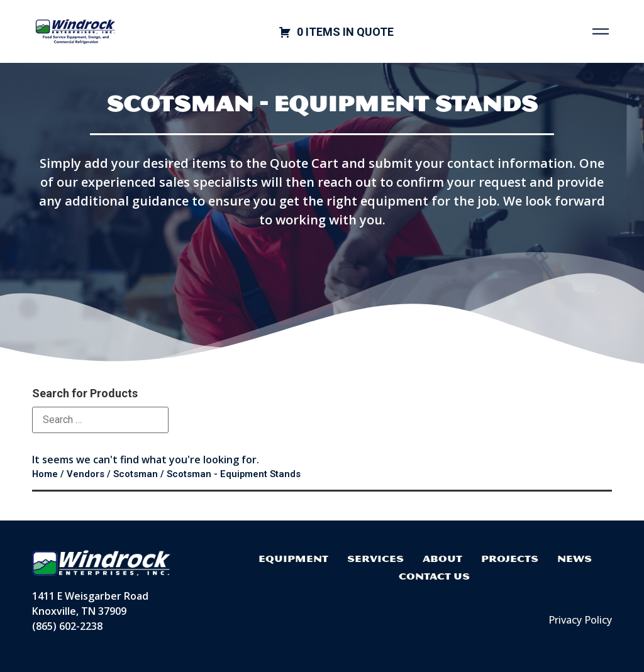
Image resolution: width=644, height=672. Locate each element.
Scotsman (136, 474)
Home (45, 474)
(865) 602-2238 (67, 626)
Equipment (293, 559)
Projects (510, 559)
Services (375, 559)
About (442, 559)
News (575, 559)
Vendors (86, 474)
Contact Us (434, 576)
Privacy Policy (580, 620)
